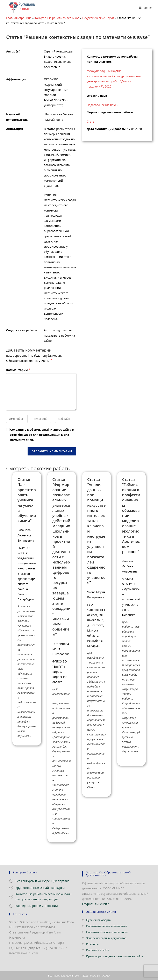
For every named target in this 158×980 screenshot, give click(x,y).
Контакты (92, 944)
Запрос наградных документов (106, 938)
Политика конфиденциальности (107, 932)
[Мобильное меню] (144, 8)
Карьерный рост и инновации (37, 906)
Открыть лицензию (96, 904)
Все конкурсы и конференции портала (42, 881)
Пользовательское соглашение (107, 926)
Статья (92, 121)
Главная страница (19, 18)
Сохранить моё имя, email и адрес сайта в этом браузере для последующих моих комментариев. (42, 435)
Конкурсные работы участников (57, 18)
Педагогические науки (98, 18)
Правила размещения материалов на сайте (115, 956)
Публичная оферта (98, 920)
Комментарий (18, 370)
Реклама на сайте (98, 950)
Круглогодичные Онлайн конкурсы (40, 888)
